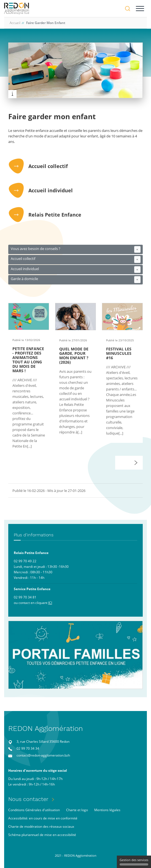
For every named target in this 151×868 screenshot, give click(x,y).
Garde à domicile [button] (76, 280)
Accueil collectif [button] (76, 259)
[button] (136, 463)
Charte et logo (77, 810)
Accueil (15, 23)
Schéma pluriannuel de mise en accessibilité (42, 835)
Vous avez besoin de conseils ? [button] (76, 250)
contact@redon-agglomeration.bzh (43, 755)
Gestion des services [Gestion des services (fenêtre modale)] (134, 862)
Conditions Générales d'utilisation (34, 810)
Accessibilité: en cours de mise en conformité (43, 818)
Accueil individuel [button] (76, 270)
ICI (50, 603)
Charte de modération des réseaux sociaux (41, 826)
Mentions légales (107, 810)
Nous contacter (28, 799)
